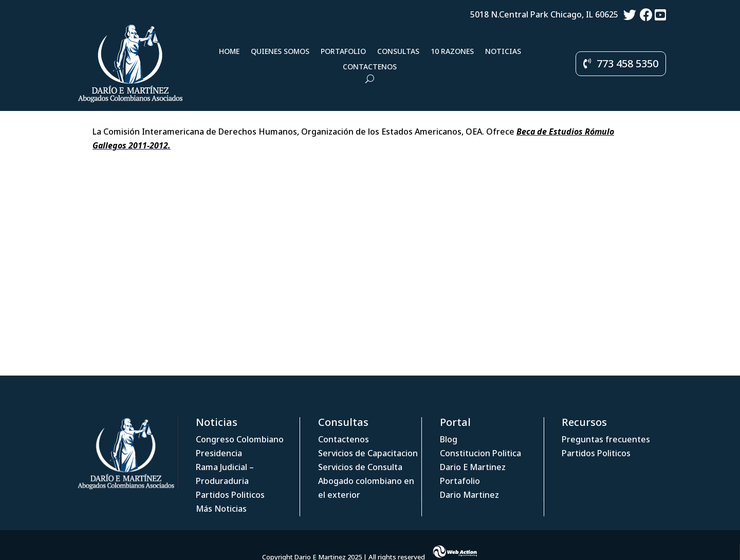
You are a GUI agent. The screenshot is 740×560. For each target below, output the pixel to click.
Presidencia (219, 453)
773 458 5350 (627, 63)
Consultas (398, 52)
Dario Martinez (469, 495)
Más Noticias (221, 509)
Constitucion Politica (480, 453)
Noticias (503, 52)
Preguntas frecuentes (606, 439)
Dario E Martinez (473, 467)
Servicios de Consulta (360, 467)
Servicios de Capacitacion (368, 453)
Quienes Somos (280, 52)
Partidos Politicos (230, 495)
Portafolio (343, 52)
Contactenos (370, 67)
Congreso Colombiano (240, 439)
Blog (449, 439)
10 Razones (452, 52)
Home (229, 52)
